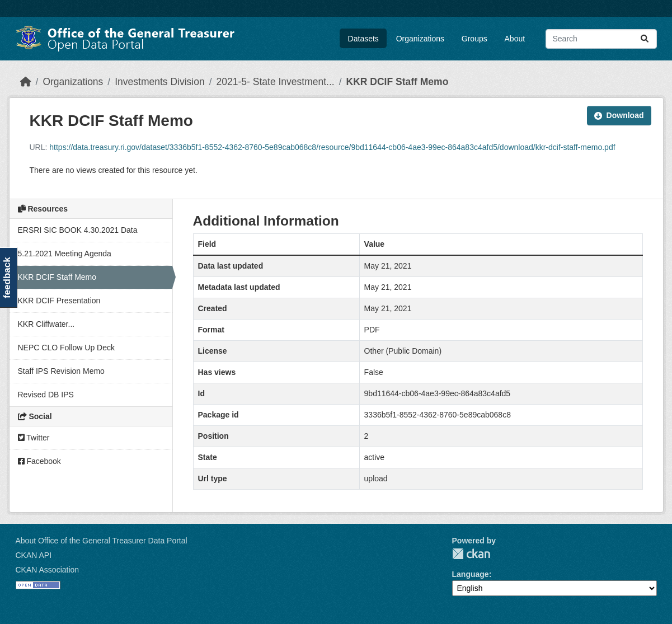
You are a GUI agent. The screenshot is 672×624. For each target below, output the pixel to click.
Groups (474, 39)
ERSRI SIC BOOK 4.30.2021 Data (78, 230)
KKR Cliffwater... (46, 324)
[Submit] (645, 39)
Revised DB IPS (46, 395)
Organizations (420, 39)
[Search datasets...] (601, 39)
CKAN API (34, 555)
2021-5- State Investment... (276, 82)
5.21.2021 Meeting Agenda (65, 254)
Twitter (34, 438)
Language (471, 574)
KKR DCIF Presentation (59, 301)
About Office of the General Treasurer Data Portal (102, 541)
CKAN (471, 554)
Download (619, 115)
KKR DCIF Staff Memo (398, 82)
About (515, 39)
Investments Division (159, 82)
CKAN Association (48, 570)
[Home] (26, 82)
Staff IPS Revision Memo (61, 371)
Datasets (363, 39)
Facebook (39, 461)
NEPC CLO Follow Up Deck (67, 348)
